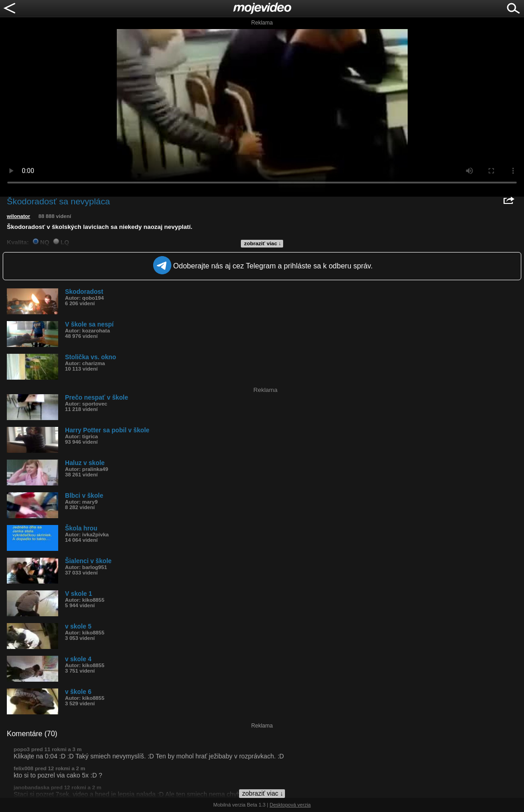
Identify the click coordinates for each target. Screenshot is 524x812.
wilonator (18, 216)
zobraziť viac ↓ (263, 243)
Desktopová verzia (290, 805)
